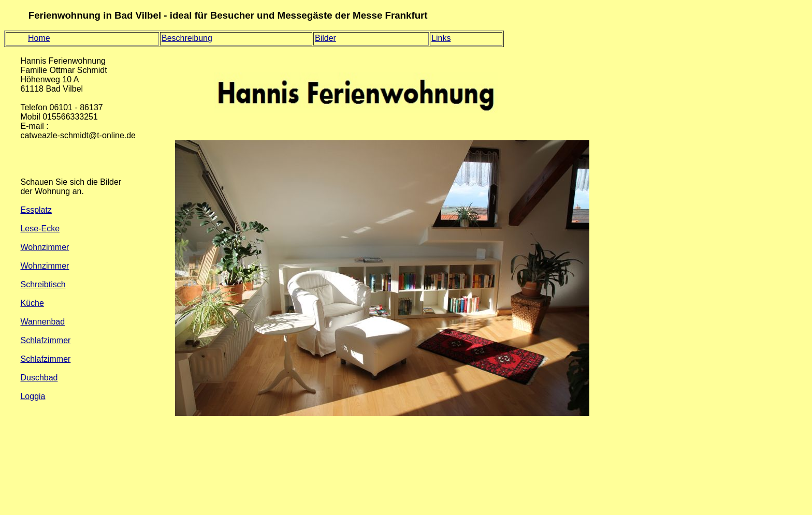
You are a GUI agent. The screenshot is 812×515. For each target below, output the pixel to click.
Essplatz (36, 210)
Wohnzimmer (45, 247)
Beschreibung (187, 38)
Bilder (325, 38)
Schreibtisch (43, 284)
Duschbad (39, 378)
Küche (32, 303)
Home (39, 38)
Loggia (33, 396)
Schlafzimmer (45, 340)
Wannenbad (42, 322)
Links (441, 38)
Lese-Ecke (40, 229)
